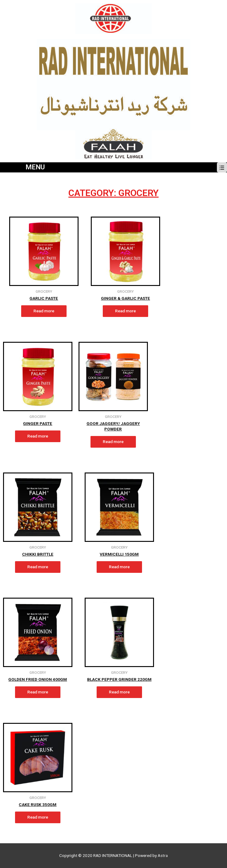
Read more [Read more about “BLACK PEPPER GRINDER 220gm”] (119, 692)
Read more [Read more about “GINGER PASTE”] (38, 436)
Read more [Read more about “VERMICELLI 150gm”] (119, 567)
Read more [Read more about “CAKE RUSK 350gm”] (38, 817)
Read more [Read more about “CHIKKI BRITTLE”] (38, 567)
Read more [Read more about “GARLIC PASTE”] (44, 311)
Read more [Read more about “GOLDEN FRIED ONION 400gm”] (38, 692)
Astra (163, 855)
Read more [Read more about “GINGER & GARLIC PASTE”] (125, 311)
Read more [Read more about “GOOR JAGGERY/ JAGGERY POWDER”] (113, 442)
